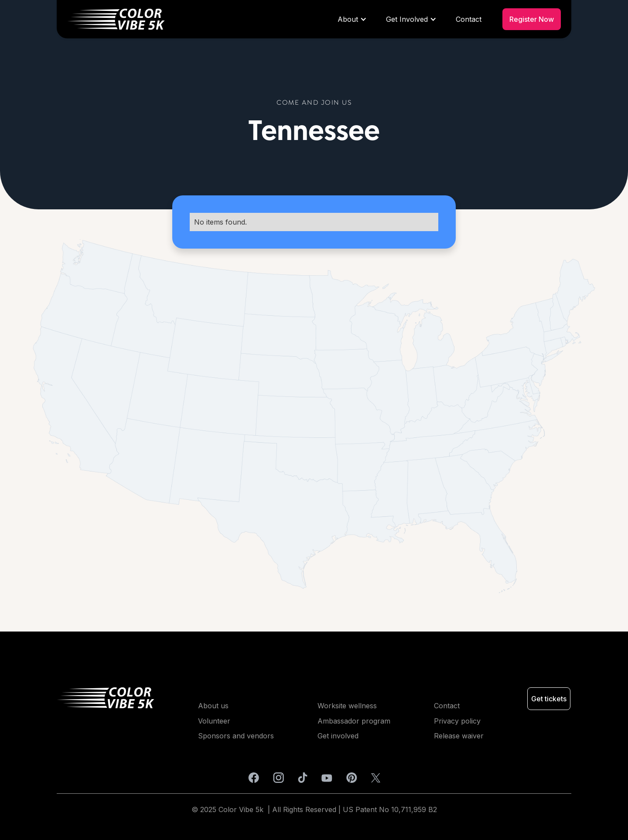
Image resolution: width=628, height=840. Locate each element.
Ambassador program (354, 721)
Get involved (338, 736)
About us (213, 706)
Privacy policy (457, 721)
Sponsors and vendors (236, 736)
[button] (351, 19)
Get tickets (549, 699)
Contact (469, 19)
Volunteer (214, 721)
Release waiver (459, 736)
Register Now (532, 19)
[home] (197, 19)
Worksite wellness (347, 706)
